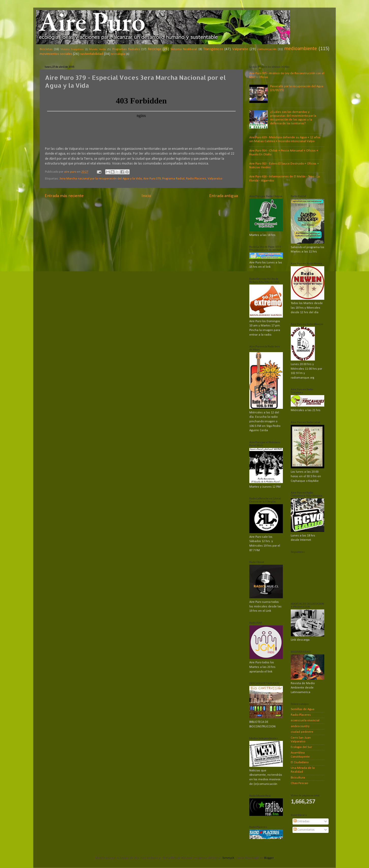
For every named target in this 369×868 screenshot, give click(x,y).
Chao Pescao (299, 783)
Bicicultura (298, 778)
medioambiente (301, 49)
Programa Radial (173, 179)
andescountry (300, 726)
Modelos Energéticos (72, 49)
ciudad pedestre (302, 732)
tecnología (118, 54)
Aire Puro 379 (152, 179)
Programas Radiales (126, 49)
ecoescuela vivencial (305, 721)
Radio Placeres (196, 179)
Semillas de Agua (303, 709)
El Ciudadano (300, 762)
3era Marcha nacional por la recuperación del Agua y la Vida (101, 179)
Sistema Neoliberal (184, 49)
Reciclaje (155, 49)
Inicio (146, 196)
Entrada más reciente (64, 196)
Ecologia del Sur (301, 747)
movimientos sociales (56, 54)
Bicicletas (46, 49)
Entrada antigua (224, 196)
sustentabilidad (92, 54)
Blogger (269, 858)
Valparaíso (240, 49)
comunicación (267, 49)
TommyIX (228, 858)
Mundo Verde (97, 49)
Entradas (302, 821)
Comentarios (304, 830)
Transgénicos (213, 49)
